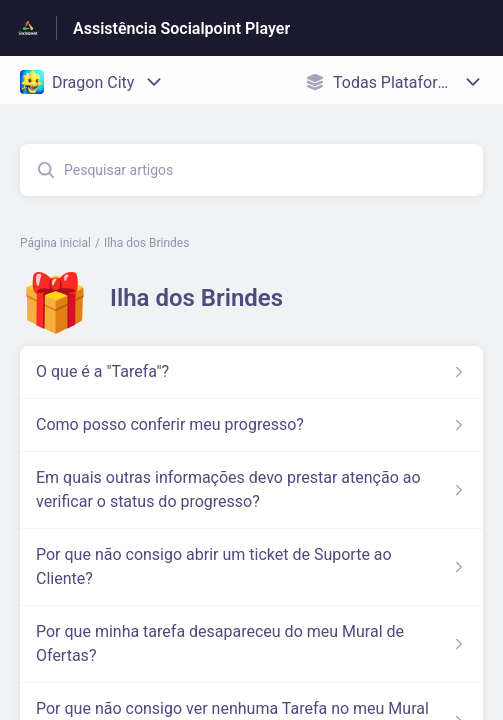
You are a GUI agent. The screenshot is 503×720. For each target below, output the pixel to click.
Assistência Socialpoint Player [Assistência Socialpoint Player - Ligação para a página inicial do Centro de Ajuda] (181, 28)
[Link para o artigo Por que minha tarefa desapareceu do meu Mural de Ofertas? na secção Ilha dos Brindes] (251, 644)
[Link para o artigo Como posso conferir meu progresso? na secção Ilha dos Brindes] (251, 425)
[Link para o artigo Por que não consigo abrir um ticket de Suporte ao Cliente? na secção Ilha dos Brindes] (251, 567)
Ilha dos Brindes (147, 243)
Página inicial (55, 243)
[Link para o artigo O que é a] (251, 372)
